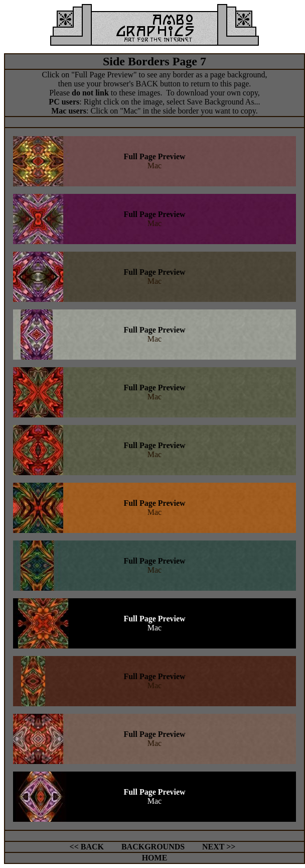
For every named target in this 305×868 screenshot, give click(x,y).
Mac (155, 166)
